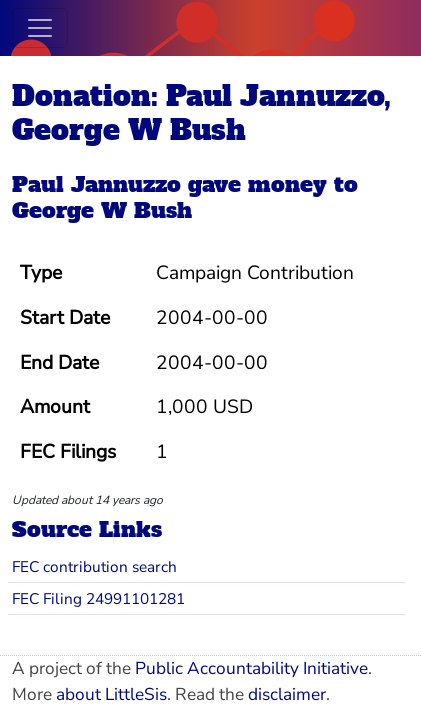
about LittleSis (111, 694)
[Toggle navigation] (40, 28)
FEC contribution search (94, 566)
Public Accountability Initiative (251, 668)
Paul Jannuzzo (96, 184)
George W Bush (102, 210)
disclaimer (287, 694)
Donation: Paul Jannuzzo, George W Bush (201, 113)
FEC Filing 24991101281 (98, 598)
